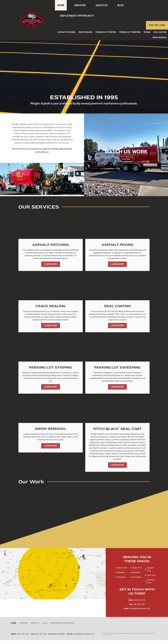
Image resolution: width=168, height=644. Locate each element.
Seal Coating (160, 34)
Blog (121, 5)
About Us (101, 5)
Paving (147, 34)
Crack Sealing (85, 34)
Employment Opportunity (77, 16)
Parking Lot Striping (106, 34)
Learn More (51, 267)
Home (61, 5)
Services (80, 5)
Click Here (126, 161)
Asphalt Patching (66, 34)
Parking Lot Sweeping (130, 34)
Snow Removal (160, 39)
